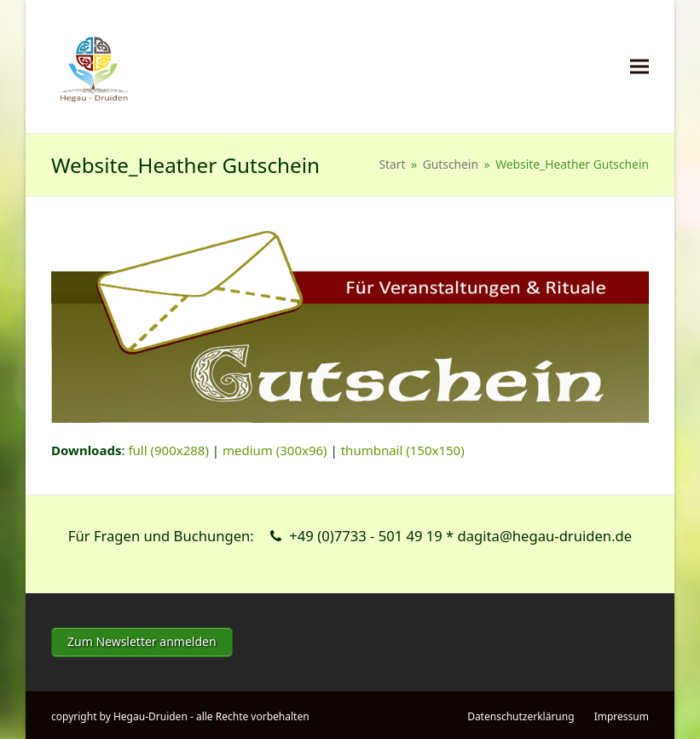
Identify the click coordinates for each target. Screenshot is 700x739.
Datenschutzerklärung (521, 714)
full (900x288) (168, 450)
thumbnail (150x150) (403, 450)
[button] (639, 67)
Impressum (622, 714)
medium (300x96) (275, 450)
